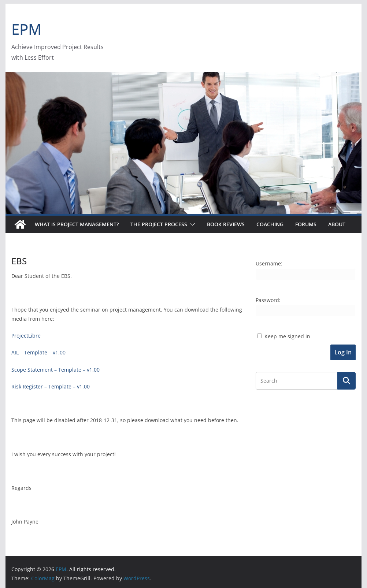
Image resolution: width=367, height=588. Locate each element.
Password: (268, 300)
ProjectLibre (26, 336)
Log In (343, 352)
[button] (191, 224)
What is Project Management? (77, 224)
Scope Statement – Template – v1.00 (55, 370)
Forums (306, 224)
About (337, 224)
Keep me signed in (287, 336)
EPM (26, 29)
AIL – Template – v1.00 (38, 352)
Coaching (270, 224)
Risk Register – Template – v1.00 (51, 386)
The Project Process (159, 224)
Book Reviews (226, 224)
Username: (269, 263)
